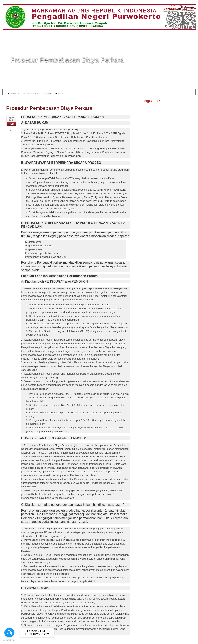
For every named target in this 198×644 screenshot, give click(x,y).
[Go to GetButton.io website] (9, 640)
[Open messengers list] (9, 633)
